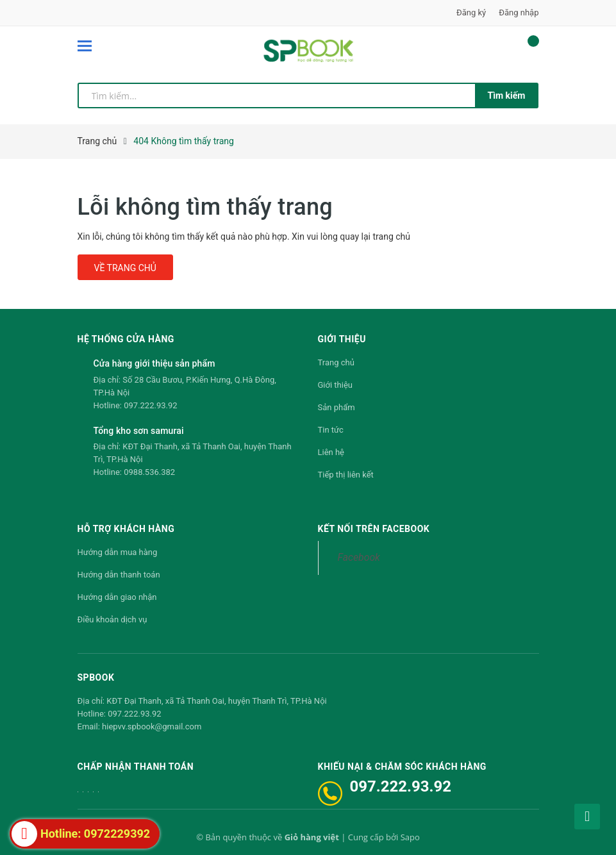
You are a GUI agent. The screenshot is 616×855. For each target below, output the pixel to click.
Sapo (410, 837)
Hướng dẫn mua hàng (118, 552)
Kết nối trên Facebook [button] (374, 529)
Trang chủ (336, 362)
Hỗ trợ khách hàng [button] (126, 529)
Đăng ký (471, 12)
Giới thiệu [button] (342, 339)
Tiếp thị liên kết (346, 475)
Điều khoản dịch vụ (112, 619)
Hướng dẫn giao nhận (117, 597)
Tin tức (331, 430)
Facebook (359, 557)
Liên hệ (331, 452)
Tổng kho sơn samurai (139, 431)
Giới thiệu (335, 385)
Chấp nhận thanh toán (136, 767)
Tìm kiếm (507, 95)
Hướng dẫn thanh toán (119, 575)
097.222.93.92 (150, 405)
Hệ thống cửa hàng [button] (126, 339)
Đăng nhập (519, 12)
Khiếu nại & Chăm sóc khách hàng (402, 767)
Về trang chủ (125, 268)
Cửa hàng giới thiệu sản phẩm (154, 363)
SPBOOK (96, 677)
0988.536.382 (149, 472)
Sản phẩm (337, 407)
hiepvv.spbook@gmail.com (152, 726)
